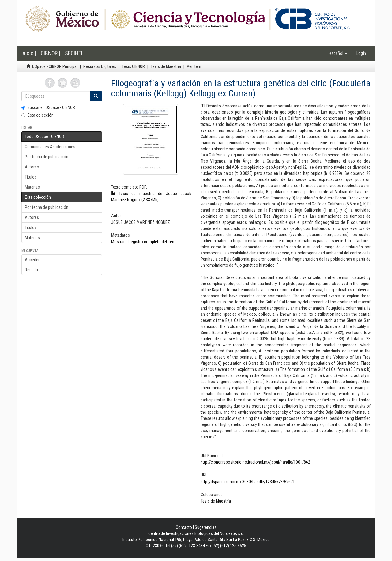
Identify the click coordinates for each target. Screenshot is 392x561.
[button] (338, 53)
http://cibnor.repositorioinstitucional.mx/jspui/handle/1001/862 (255, 462)
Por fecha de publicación (47, 157)
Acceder (32, 260)
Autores (32, 167)
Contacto (184, 527)
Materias (32, 187)
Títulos (31, 177)
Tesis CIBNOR (133, 66)
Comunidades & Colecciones (50, 147)
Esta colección (38, 115)
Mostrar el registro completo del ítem (143, 242)
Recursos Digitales (100, 66)
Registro (32, 270)
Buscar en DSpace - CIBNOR (48, 107)
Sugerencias (206, 527)
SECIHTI (74, 53)
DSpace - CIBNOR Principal (55, 66)
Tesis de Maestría (166, 66)
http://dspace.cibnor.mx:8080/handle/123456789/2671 (248, 482)
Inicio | (29, 53)
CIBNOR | (51, 53)
